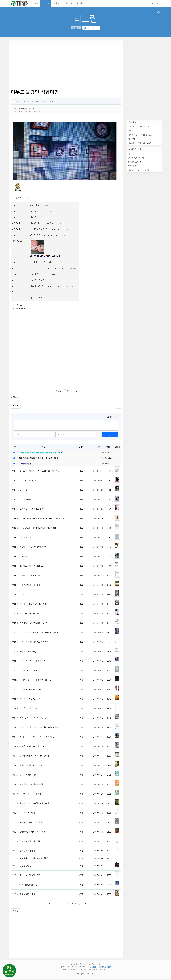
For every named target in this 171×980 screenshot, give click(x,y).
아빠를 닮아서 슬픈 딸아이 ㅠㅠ (32, 747)
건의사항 (67, 971)
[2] (62, 454)
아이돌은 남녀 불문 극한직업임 (32, 615)
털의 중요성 (24, 491)
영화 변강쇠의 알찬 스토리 (30, 876)
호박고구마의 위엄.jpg (29, 700)
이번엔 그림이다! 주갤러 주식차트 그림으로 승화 (39, 728)
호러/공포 (57, 3)
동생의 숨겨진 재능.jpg (29, 653)
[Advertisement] (66, 68)
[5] (44, 766)
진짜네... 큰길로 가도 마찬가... (140, 171)
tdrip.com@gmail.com (101, 968)
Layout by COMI (85, 975)
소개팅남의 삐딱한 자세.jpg (31, 766)
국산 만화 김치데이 (27, 814)
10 (76, 905)
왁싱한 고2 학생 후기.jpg (30, 577)
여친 (130, 132)
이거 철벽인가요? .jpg (29, 709)
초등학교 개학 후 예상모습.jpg (32, 567)
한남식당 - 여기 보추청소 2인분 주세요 (35, 804)
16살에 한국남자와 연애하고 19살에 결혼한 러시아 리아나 (43, 520)
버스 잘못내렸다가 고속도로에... (141, 144)
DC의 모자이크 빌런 (28, 482)
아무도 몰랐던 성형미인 (28, 886)
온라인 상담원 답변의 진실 (30, 842)
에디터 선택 (113, 418)
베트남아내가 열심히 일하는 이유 (33, 548)
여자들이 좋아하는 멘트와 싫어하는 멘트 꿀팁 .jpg (40, 634)
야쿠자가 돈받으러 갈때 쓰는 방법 (33, 605)
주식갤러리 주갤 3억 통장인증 (32, 823)
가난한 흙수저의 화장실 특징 (31, 691)
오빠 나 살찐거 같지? (28, 895)
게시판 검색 (91, 28)
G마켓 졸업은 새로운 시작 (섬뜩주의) (34, 833)
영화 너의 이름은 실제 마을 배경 (32, 662)
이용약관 (104, 971)
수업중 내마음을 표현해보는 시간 (33, 757)
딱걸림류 (23, 596)
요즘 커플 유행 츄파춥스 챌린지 (32, 510)
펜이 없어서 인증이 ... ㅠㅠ (30, 852)
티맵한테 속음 (134, 140)
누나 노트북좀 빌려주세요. (30, 776)
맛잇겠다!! (132, 167)
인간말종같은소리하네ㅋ (138, 159)
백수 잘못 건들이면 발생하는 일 (32, 624)
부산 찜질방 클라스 (27, 867)
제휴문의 (77, 971)
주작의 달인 (24, 558)
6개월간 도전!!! (135, 163)
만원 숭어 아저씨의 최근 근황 (31, 785)
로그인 (156, 3)
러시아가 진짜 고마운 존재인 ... (141, 136)
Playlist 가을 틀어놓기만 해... (140, 128)
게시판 (69, 3)
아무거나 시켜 (25, 539)
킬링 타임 (81, 3)
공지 (36, 3)
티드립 (46, 3)
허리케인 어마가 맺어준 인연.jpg (33, 719)
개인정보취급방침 (91, 971)
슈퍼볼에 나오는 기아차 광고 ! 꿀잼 (34, 859)
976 (85, 905)
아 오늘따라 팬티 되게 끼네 (30, 795)
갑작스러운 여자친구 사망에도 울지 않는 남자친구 (39, 472)
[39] (35, 465)
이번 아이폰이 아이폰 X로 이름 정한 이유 (36, 643)
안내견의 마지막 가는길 (29, 586)
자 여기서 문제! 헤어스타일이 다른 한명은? (37, 738)
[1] (58, 459)
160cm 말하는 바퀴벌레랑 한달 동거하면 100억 (39, 529)
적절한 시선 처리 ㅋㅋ (28, 672)
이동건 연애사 (25, 501)
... (80, 905)
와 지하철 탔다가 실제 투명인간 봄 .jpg (35, 681)
